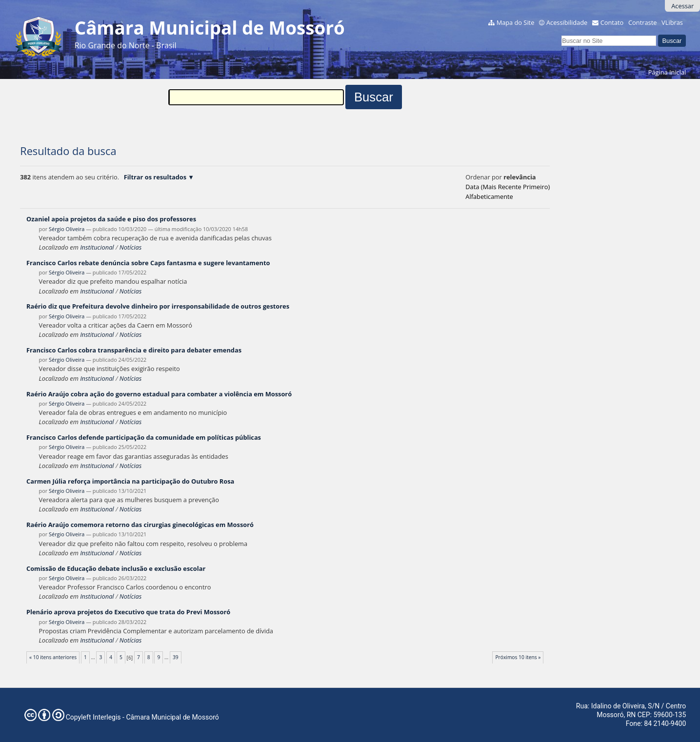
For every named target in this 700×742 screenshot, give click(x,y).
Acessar (682, 6)
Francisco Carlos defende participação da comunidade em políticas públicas (144, 437)
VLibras (672, 22)
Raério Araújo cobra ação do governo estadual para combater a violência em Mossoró (159, 394)
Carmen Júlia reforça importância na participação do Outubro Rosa (130, 481)
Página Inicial (667, 72)
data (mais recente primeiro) (508, 187)
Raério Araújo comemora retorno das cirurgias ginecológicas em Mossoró (140, 525)
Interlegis (107, 717)
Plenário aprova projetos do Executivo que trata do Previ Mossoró (128, 612)
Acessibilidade (567, 22)
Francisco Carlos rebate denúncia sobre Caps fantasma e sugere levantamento (148, 263)
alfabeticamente (489, 196)
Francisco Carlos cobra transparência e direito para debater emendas (134, 350)
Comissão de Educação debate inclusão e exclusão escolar (116, 568)
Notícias (130, 247)
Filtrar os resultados (155, 177)
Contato (612, 22)
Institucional (97, 247)
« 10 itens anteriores (53, 657)
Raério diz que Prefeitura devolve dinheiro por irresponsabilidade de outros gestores (158, 306)
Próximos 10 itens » (518, 657)
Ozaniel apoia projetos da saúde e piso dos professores (111, 219)
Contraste (642, 22)
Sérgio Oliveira (67, 229)
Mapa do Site (516, 22)
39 (176, 657)
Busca (561, 34)
